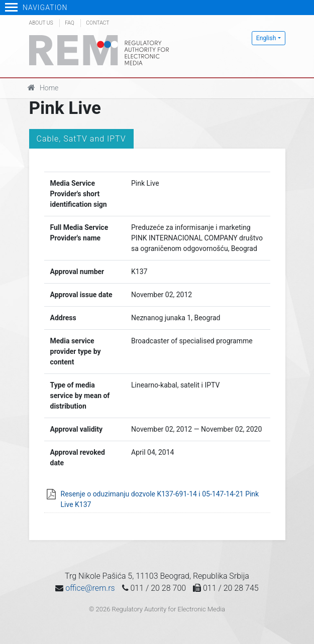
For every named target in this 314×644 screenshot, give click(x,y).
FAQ (69, 23)
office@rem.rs (90, 588)
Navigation (36, 8)
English (266, 38)
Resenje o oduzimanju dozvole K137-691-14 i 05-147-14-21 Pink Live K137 (160, 499)
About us (41, 23)
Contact (97, 23)
